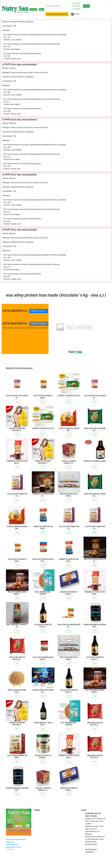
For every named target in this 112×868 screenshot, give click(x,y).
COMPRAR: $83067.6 (39, 324)
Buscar (86, 6)
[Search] (58, 6)
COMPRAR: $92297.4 (39, 311)
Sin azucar (76, 6)
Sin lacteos (76, 9)
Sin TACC (76, 3)
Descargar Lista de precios (57, 14)
